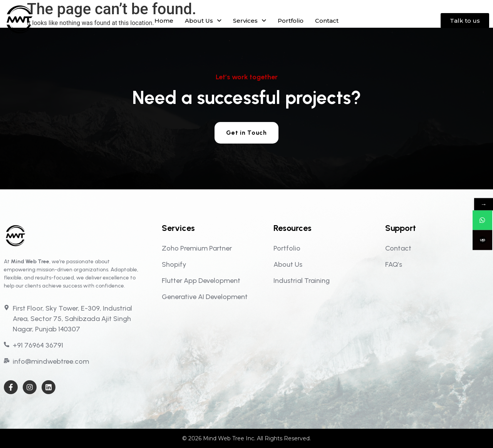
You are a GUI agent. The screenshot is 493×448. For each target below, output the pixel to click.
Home (164, 21)
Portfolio (291, 21)
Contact (327, 21)
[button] (203, 21)
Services (250, 21)
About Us (203, 21)
